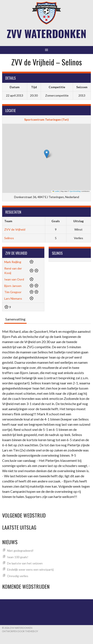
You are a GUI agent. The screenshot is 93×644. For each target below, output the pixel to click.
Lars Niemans (13, 298)
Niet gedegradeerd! (20, 551)
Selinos (9, 238)
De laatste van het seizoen (25, 563)
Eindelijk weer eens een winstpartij (30, 569)
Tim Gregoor (13, 292)
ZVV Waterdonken (47, 33)
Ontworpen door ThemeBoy (20, 631)
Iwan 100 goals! (18, 557)
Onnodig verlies (18, 576)
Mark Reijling (13, 262)
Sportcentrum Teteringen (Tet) (46, 119)
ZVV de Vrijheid (15, 229)
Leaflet (56, 191)
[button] (47, 154)
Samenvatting (15, 319)
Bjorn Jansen (13, 286)
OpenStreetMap (75, 191)
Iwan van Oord (14, 279)
